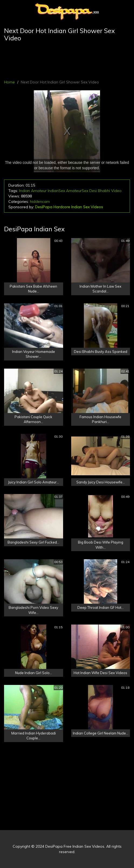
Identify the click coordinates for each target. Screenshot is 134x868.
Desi (93, 191)
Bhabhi (104, 191)
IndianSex (56, 191)
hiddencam (40, 201)
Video (116, 191)
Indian (25, 191)
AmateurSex (77, 191)
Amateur (39, 191)
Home (9, 82)
